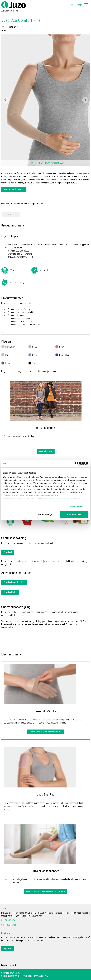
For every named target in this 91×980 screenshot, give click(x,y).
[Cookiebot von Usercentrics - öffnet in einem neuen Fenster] (77, 464)
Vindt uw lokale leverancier (14, 189)
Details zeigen (77, 506)
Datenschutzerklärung (54, 498)
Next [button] (85, 100)
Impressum (75, 498)
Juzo (4, 909)
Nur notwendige (45, 514)
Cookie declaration (9, 976)
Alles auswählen (74, 514)
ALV (46, 976)
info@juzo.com (46, 561)
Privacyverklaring (25, 976)
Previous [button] (6, 100)
